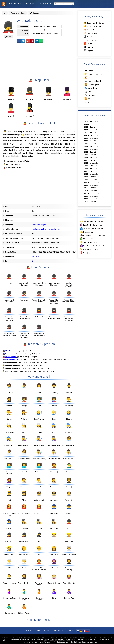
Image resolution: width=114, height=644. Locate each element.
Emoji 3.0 (93, 166)
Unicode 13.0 (95, 138)
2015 (86, 169)
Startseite (29, 631)
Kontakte (47, 631)
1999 (86, 199)
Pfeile (88, 98)
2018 (86, 149)
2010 (86, 182)
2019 (86, 141)
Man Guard (10, 351)
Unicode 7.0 (94, 177)
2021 (86, 127)
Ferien (88, 78)
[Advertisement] (39, 60)
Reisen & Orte (90, 40)
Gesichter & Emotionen (94, 23)
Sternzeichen (91, 88)
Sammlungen (45, 4)
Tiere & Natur (90, 30)
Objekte (88, 44)
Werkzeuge (90, 95)
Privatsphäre (59, 631)
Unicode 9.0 (94, 163)
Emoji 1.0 (93, 171)
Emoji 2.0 (93, 169)
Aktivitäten (89, 37)
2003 (86, 193)
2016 (30, 132)
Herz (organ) (86, 253)
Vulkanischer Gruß (88, 242)
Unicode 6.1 (94, 180)
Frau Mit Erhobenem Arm (91, 225)
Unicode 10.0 (95, 155)
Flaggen (88, 51)
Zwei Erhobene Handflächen (92, 221)
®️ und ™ (70, 631)
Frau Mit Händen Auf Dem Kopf (93, 246)
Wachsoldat (34, 13)
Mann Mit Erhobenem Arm (91, 239)
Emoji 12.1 (94, 141)
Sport (88, 91)
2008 (86, 188)
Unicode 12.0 (95, 144)
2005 (86, 191)
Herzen (89, 71)
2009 (86, 185)
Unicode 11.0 (95, 149)
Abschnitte (30, 4)
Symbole (88, 47)
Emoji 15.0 (94, 122)
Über (38, 631)
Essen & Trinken (91, 33)
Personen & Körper (18, 13)
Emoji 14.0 (94, 127)
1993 (86, 202)
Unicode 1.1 (94, 202)
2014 (86, 177)
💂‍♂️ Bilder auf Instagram (12, 164)
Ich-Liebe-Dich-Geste (89, 249)
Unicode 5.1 (94, 188)
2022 (86, 122)
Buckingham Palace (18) (41, 229)
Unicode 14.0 (95, 130)
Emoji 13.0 (94, 135)
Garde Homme (11, 357)
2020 (86, 133)
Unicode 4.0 (94, 193)
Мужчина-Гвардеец (13, 360)
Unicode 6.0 (94, 182)
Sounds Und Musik (93, 81)
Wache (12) (55, 229)
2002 (86, 196)
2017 (86, 155)
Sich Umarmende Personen (92, 228)
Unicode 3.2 (94, 196)
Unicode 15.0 (95, 124)
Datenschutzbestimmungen (86, 642)
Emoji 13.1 (94, 133)
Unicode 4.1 (94, 191)
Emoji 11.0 (94, 152)
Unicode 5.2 (94, 185)
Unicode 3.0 (94, 199)
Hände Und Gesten (93, 74)
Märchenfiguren (92, 84)
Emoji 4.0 (46, 132)
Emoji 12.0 (94, 146)
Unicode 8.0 (94, 174)
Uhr (87, 102)
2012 (86, 180)
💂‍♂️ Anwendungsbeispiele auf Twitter (17, 161)
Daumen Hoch (87, 232)
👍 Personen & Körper (32, 135)
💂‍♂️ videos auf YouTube (12, 168)
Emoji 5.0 (93, 157)
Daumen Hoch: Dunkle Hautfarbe (94, 235)
